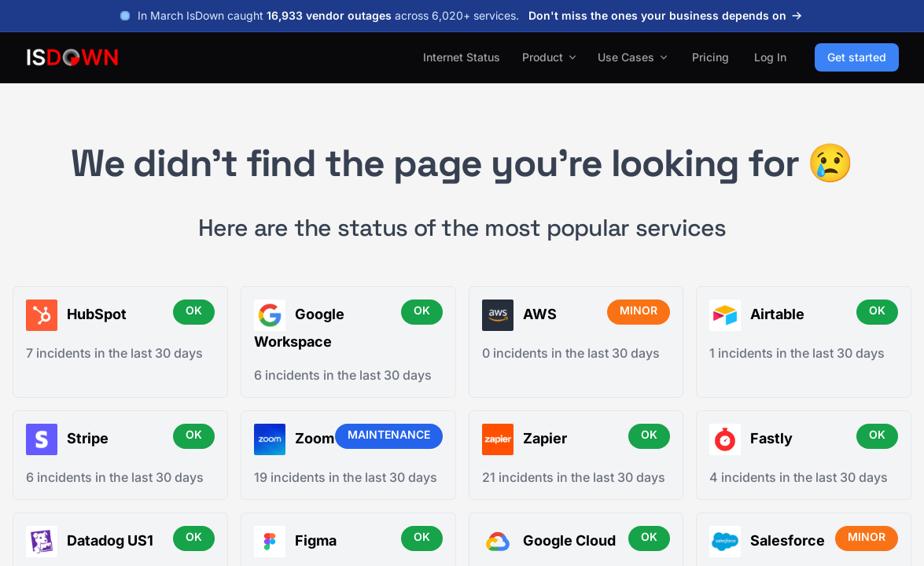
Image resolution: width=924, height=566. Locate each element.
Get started (857, 57)
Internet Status (462, 57)
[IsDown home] (72, 57)
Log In (770, 57)
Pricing (710, 57)
